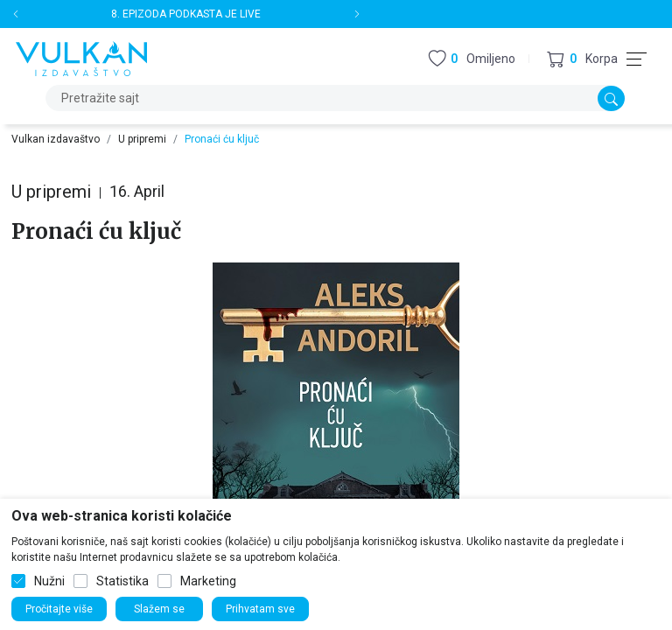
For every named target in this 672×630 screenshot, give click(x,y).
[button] (582, 59)
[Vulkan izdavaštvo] (81, 57)
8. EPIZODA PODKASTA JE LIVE (186, 14)
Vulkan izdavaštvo (56, 139)
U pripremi (142, 139)
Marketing (208, 581)
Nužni (49, 581)
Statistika (122, 581)
